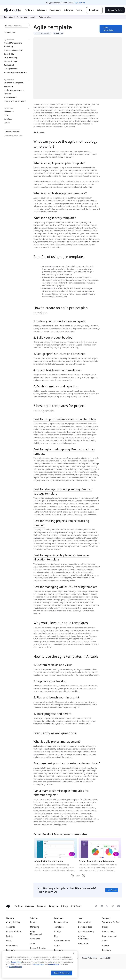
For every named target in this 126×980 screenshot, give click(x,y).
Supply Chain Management (15, 72)
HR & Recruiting (11, 58)
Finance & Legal (11, 61)
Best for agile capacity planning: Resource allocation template (61, 557)
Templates (8, 17)
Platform (29, 10)
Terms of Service (15, 967)
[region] (40, 965)
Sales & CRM (9, 54)
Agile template (45, 17)
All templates (9, 33)
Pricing (79, 10)
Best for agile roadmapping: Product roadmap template (64, 451)
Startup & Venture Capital (15, 101)
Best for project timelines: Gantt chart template (65, 419)
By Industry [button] (17, 80)
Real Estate (9, 86)
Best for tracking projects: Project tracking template (61, 523)
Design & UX (9, 65)
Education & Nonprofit (13, 83)
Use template (39, 132)
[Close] (74, 954)
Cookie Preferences (62, 973)
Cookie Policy (16, 962)
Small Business (10, 98)
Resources (56, 10)
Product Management (26, 17)
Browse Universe (12, 132)
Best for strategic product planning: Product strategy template (63, 491)
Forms (7, 115)
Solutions (42, 10)
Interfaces (8, 119)
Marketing (8, 47)
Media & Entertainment (14, 90)
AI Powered (9, 112)
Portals (7, 123)
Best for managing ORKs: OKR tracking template (65, 587)
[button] (72, 876)
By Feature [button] (17, 108)
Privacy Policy (39, 964)
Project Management (13, 43)
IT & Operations (11, 69)
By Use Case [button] (17, 40)
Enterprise (69, 10)
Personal (8, 94)
